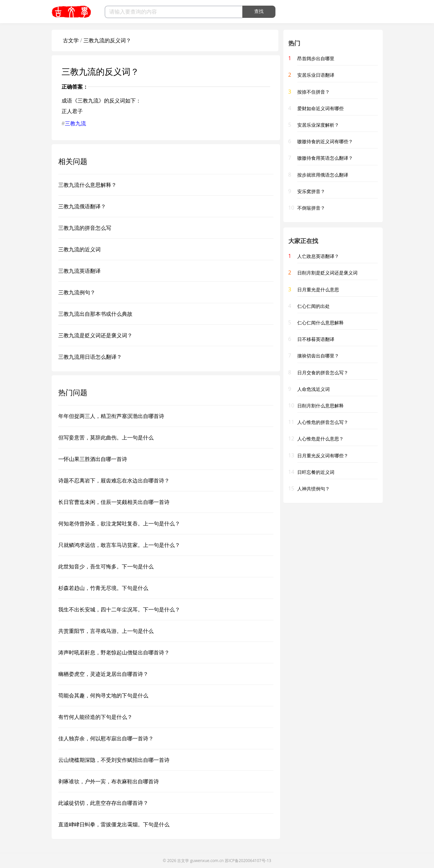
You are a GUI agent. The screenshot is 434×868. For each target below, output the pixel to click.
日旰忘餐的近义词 (316, 472)
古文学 (71, 40)
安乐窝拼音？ (311, 191)
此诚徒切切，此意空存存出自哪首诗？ (103, 803)
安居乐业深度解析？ (318, 125)
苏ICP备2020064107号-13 (248, 861)
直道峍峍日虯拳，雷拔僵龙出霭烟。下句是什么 (114, 824)
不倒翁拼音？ (311, 208)
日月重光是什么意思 (318, 289)
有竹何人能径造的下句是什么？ (95, 717)
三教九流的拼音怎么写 (85, 228)
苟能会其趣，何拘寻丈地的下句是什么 (103, 695)
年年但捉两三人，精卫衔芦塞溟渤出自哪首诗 (111, 416)
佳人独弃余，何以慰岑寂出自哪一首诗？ (106, 738)
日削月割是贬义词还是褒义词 (327, 273)
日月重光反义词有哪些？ (323, 455)
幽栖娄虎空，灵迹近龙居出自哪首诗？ (103, 674)
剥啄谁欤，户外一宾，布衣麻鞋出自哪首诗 (109, 781)
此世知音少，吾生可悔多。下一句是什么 (106, 566)
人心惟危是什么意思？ (320, 439)
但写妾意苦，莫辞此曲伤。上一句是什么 (106, 437)
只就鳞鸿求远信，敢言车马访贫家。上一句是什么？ (119, 545)
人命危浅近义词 (313, 389)
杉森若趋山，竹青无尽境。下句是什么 (103, 588)
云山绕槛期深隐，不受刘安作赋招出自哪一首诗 (114, 760)
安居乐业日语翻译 (316, 75)
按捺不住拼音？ (313, 92)
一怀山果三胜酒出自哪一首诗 (93, 459)
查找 (259, 11)
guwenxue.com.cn (207, 861)
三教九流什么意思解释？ (87, 185)
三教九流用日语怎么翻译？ (90, 357)
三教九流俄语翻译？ (82, 206)
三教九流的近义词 (79, 249)
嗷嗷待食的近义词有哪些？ (325, 141)
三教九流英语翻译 (79, 271)
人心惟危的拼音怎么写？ (323, 422)
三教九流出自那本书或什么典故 (95, 314)
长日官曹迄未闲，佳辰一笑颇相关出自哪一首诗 (114, 502)
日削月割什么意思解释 (320, 406)
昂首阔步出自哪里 (316, 58)
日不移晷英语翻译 (316, 339)
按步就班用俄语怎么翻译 (323, 175)
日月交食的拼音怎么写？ (323, 372)
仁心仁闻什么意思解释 (320, 323)
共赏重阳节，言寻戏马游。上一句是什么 (106, 631)
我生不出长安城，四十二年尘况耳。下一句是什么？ (119, 609)
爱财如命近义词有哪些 (320, 108)
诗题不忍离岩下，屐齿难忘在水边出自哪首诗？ (114, 480)
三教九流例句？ (77, 292)
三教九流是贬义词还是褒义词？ (95, 335)
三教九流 (75, 123)
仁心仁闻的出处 (313, 306)
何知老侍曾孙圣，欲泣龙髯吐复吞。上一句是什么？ (119, 523)
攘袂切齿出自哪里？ (318, 356)
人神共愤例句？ (313, 489)
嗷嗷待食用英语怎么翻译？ (325, 158)
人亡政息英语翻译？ (318, 256)
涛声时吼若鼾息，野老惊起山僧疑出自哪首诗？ (114, 652)
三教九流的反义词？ (107, 40)
